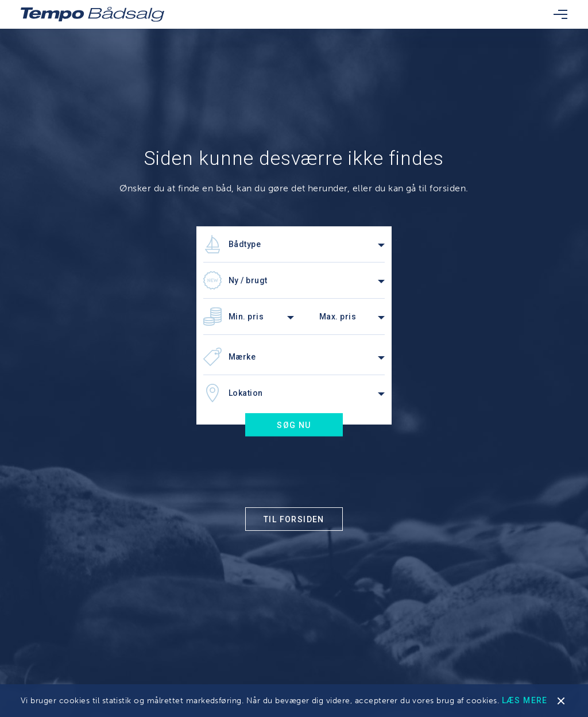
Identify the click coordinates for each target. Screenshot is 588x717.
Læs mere (525, 700)
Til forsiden (294, 519)
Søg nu (294, 425)
